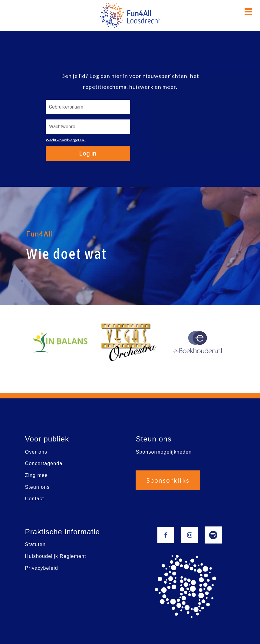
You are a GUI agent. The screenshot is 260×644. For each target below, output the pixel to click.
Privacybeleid (41, 568)
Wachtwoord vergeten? (66, 140)
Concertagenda (44, 463)
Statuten (35, 544)
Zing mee (36, 475)
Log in (88, 153)
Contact (34, 499)
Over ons (36, 452)
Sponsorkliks (168, 480)
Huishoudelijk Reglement (55, 556)
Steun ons (37, 487)
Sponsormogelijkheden (164, 452)
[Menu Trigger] (248, 11)
